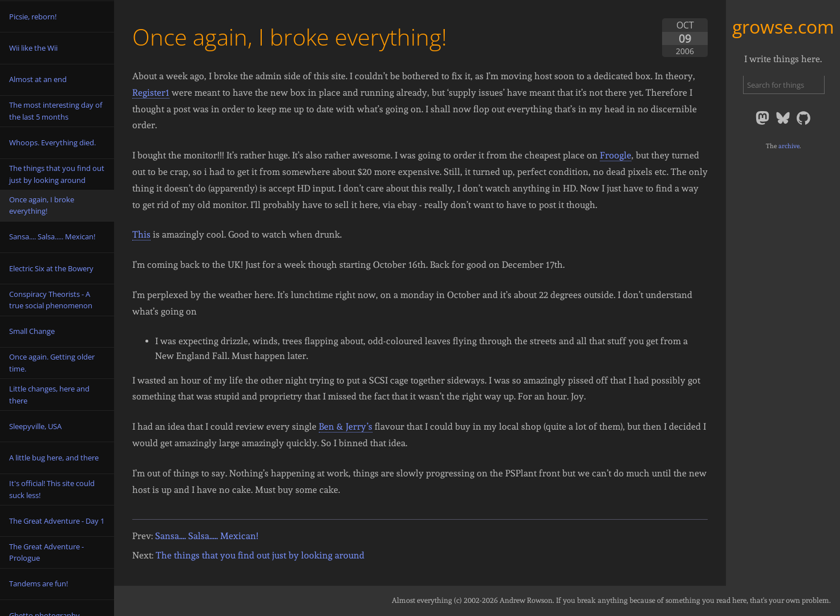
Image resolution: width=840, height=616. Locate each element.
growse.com (783, 26)
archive (789, 146)
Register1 (151, 93)
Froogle (616, 155)
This (141, 234)
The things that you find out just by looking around (260, 555)
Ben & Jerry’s (346, 427)
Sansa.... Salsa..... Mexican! (207, 536)
